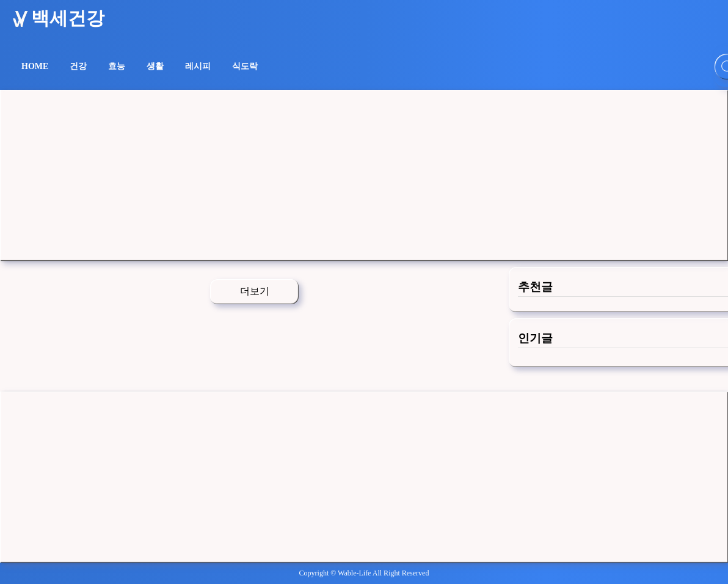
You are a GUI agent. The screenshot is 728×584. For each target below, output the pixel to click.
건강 (78, 66)
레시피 (198, 66)
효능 (117, 66)
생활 (155, 66)
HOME (35, 66)
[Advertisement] (364, 175)
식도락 (245, 66)
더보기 (255, 291)
